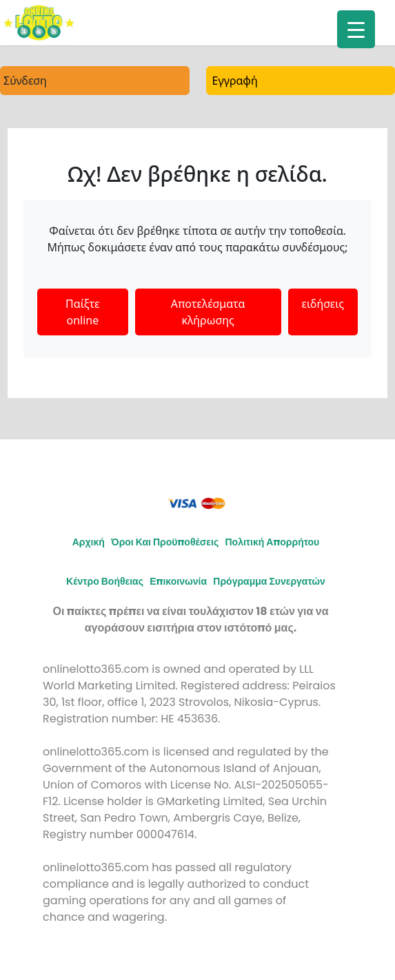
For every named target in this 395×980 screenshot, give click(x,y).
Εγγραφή (235, 81)
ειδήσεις (323, 304)
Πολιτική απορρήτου (272, 542)
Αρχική (89, 542)
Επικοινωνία (178, 581)
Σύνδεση (25, 81)
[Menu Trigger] (356, 29)
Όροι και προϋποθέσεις (165, 542)
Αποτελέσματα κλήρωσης (208, 312)
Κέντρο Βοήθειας (105, 581)
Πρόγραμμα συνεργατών (269, 581)
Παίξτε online (83, 312)
